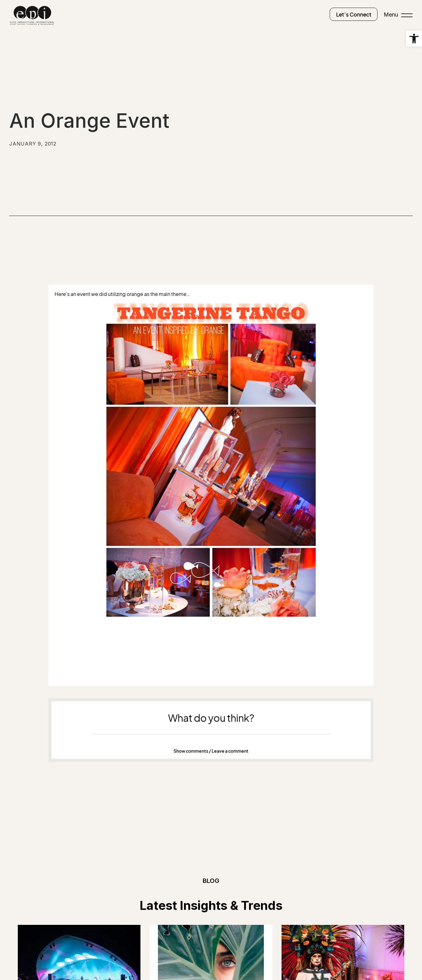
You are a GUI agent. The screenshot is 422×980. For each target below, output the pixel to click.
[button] (211, 751)
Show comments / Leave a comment (211, 751)
